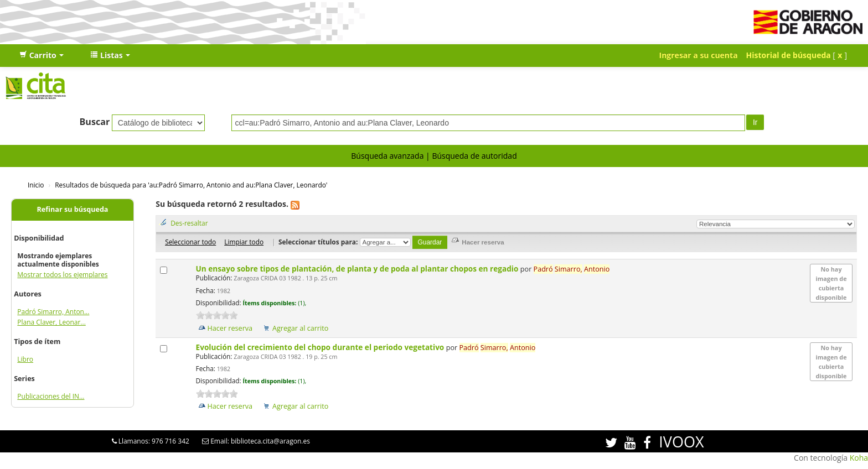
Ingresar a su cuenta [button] (699, 55)
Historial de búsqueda (789, 55)
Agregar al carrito (300, 328)
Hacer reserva (230, 328)
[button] (42, 55)
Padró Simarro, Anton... (53, 312)
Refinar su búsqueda (73, 209)
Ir (755, 122)
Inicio (36, 185)
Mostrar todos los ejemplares (62, 275)
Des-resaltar (189, 223)
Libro (25, 359)
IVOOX (681, 442)
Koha (859, 458)
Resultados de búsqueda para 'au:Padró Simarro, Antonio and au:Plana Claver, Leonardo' (191, 185)
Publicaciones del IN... (51, 396)
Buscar (95, 122)
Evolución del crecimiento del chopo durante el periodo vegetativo (321, 347)
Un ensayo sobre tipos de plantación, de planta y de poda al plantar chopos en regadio (358, 269)
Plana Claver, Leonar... (51, 322)
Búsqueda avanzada (387, 156)
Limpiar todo (244, 242)
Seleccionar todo (190, 242)
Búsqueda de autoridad (474, 156)
